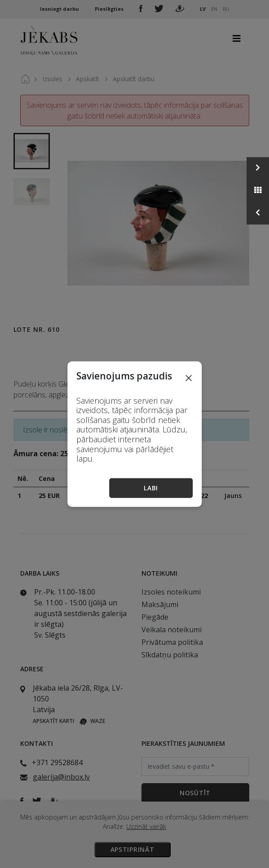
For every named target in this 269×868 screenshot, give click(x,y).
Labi (151, 488)
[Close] (189, 377)
